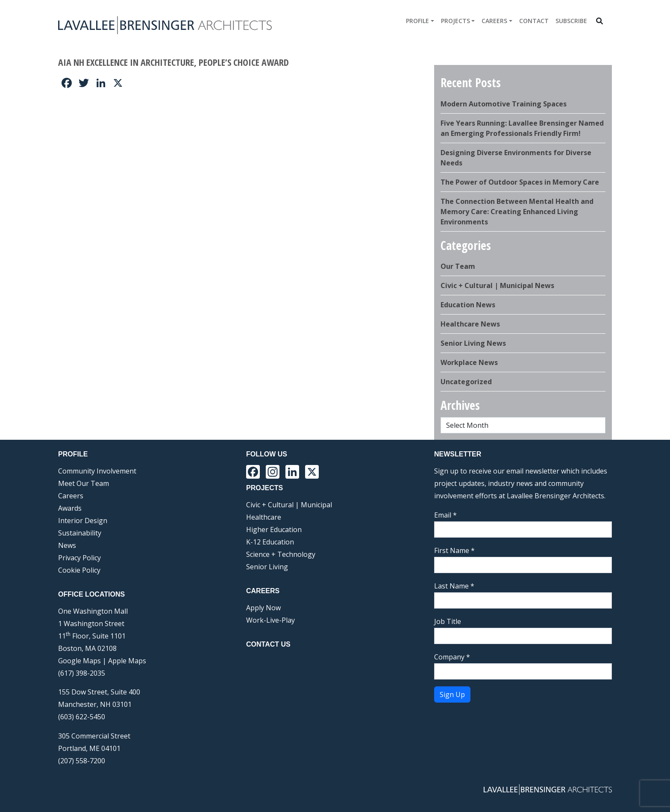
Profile (417, 21)
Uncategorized (466, 382)
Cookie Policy (79, 570)
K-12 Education (270, 542)
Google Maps (79, 661)
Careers (494, 21)
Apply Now (263, 608)
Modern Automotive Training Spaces (504, 104)
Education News (468, 305)
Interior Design (83, 521)
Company (452, 657)
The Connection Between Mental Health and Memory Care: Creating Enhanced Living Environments (517, 212)
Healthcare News (470, 324)
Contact (534, 21)
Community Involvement (97, 471)
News (67, 545)
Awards (70, 508)
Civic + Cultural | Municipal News (497, 285)
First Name (454, 550)
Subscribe (571, 21)
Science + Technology (281, 554)
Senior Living (267, 567)
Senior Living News (473, 343)
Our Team (458, 266)
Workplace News (469, 362)
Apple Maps (127, 661)
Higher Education (274, 530)
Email (445, 515)
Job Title (448, 621)
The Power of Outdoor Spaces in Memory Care (520, 182)
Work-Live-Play (270, 620)
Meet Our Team (84, 483)
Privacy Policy (79, 558)
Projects (455, 21)
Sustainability (80, 533)
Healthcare (264, 517)
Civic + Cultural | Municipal (289, 505)
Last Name (454, 586)
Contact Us (268, 644)
